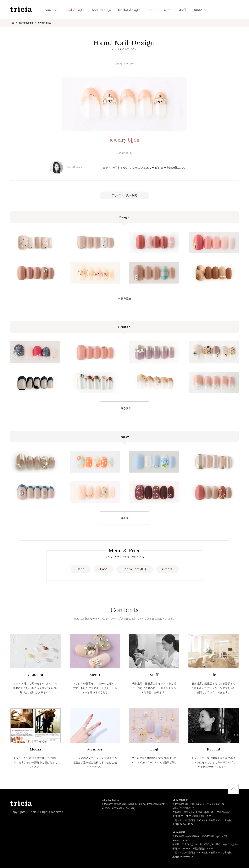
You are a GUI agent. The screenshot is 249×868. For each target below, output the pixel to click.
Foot (103, 569)
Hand (81, 569)
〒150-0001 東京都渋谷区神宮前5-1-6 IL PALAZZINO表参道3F (133, 805)
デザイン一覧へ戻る (124, 195)
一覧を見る (125, 299)
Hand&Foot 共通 (135, 569)
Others (167, 569)
